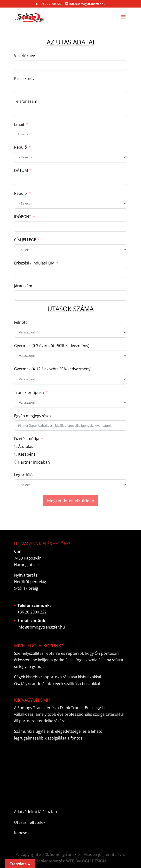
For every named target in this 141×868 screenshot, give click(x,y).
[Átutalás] (16, 446)
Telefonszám (26, 101)
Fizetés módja (27, 439)
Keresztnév (24, 78)
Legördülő (23, 475)
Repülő (20, 147)
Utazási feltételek (30, 822)
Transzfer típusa (29, 392)
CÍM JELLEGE (25, 240)
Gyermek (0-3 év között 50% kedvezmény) (52, 346)
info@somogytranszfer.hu (41, 627)
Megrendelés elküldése (70, 500)
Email (19, 124)
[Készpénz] (16, 454)
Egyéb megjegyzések (33, 416)
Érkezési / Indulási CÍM (34, 263)
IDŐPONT (23, 217)
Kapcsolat (23, 833)
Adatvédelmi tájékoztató (36, 812)
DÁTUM (21, 170)
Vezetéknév (24, 56)
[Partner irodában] (16, 462)
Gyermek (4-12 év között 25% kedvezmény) (53, 369)
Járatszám (23, 286)
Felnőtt (20, 322)
